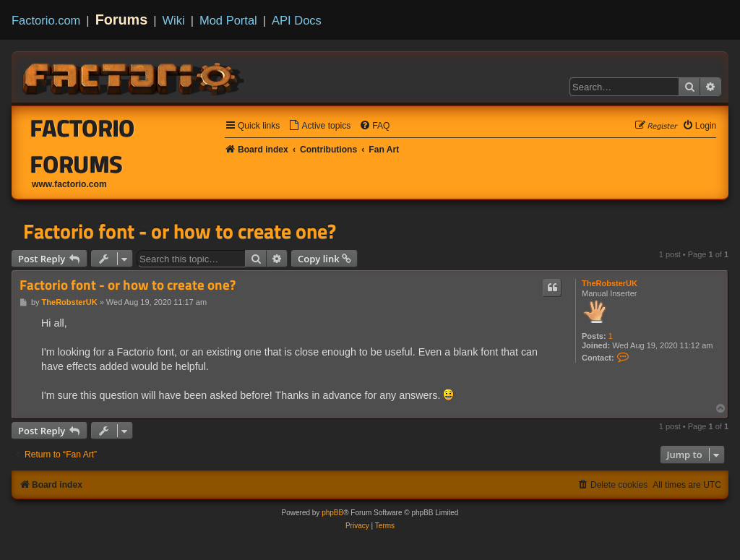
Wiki (174, 20)
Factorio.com (46, 20)
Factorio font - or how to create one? (180, 231)
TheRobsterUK (610, 283)
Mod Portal (228, 20)
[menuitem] (319, 126)
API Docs (297, 20)
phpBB (332, 513)
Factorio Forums (83, 146)
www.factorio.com (69, 184)
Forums (122, 20)
